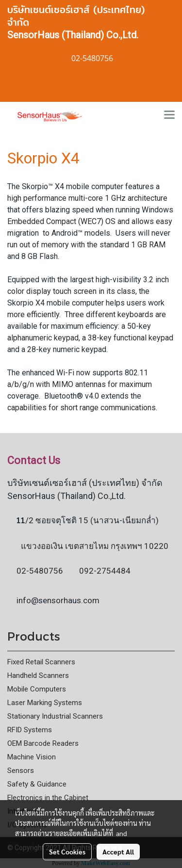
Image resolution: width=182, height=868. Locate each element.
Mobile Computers (37, 689)
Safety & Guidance (37, 784)
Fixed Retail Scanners (41, 662)
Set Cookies (67, 852)
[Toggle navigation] (169, 115)
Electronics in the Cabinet (48, 798)
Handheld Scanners (38, 675)
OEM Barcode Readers (43, 743)
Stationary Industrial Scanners (55, 716)
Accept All (118, 852)
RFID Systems (30, 730)
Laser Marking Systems (45, 703)
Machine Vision (32, 757)
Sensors (21, 771)
